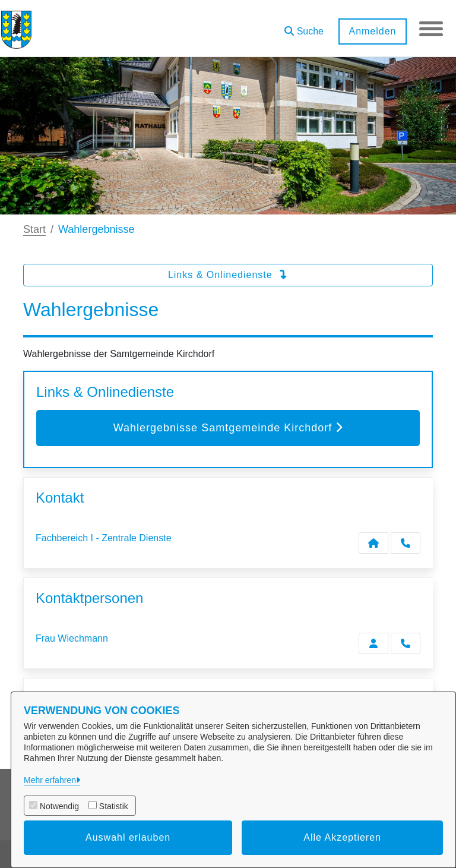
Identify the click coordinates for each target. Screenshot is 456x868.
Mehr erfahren (50, 780)
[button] (304, 27)
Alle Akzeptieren (342, 837)
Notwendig (59, 806)
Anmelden (372, 31)
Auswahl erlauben (128, 837)
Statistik (114, 806)
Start (34, 229)
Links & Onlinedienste (228, 275)
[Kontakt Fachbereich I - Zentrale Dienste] (373, 543)
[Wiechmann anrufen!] (406, 643)
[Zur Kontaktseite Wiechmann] (373, 643)
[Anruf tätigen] (406, 543)
